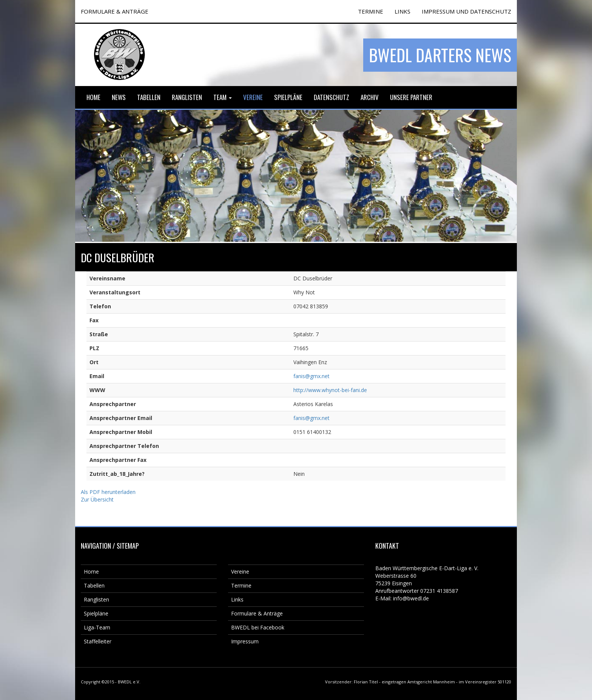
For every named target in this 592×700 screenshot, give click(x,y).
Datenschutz (331, 97)
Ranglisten (187, 97)
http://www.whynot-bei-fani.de (330, 390)
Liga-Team (97, 627)
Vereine (253, 97)
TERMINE (371, 11)
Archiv (370, 97)
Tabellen (149, 97)
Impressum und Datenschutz (466, 11)
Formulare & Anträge (257, 613)
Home (93, 97)
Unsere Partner (411, 97)
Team (223, 97)
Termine (241, 585)
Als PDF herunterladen (108, 492)
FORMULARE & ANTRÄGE (115, 11)
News (119, 97)
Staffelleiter (98, 641)
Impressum (245, 641)
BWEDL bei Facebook (258, 627)
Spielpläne (288, 97)
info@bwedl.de (411, 598)
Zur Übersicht (97, 499)
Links (402, 11)
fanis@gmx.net (311, 376)
